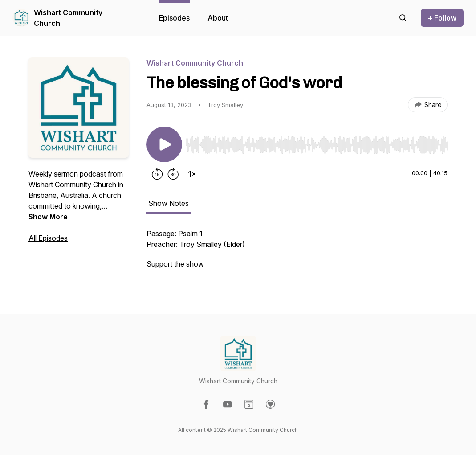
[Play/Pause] (164, 144)
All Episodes (48, 238)
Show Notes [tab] (169, 203)
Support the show (175, 264)
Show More (48, 217)
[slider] (317, 145)
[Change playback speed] (192, 174)
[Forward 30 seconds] (173, 174)
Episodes (174, 18)
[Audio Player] (317, 142)
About (218, 18)
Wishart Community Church (68, 18)
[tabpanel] (297, 253)
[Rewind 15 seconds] (157, 174)
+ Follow (442, 18)
